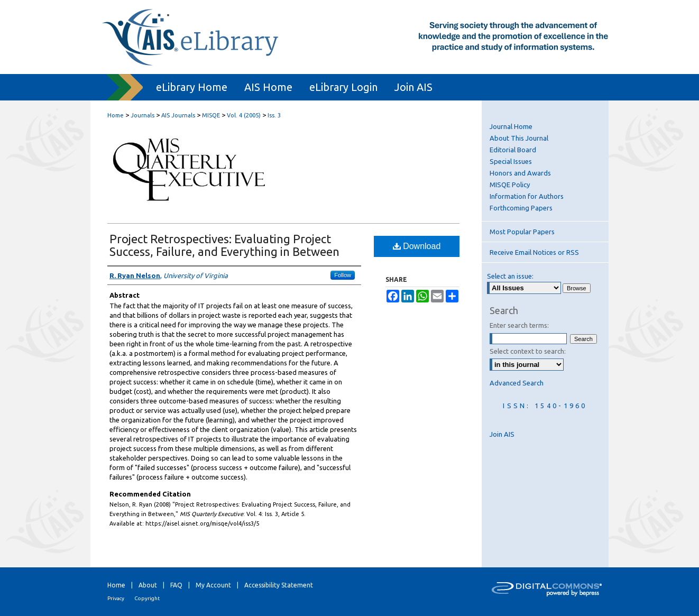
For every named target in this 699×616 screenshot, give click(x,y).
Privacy (116, 598)
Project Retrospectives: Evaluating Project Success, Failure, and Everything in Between (224, 245)
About (148, 585)
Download (417, 246)
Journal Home (511, 126)
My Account (213, 585)
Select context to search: (528, 351)
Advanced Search (517, 383)
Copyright (147, 598)
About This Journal (519, 138)
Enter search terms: (519, 325)
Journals (142, 115)
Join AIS (502, 434)
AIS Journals (178, 115)
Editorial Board (513, 150)
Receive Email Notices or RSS (534, 252)
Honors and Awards (520, 173)
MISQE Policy (510, 185)
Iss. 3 (274, 115)
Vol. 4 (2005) (244, 115)
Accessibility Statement (279, 585)
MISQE (211, 115)
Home (116, 115)
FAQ (176, 585)
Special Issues (511, 161)
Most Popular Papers (522, 232)
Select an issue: (510, 276)
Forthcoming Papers (521, 208)
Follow (343, 275)
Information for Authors (527, 196)
